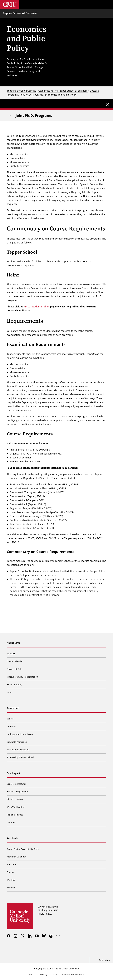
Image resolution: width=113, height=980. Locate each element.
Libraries (11, 822)
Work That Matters (16, 807)
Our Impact (13, 773)
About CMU (13, 643)
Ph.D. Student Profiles (37, 307)
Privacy (44, 974)
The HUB (11, 880)
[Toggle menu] (109, 4)
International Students (18, 750)
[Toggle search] (100, 4)
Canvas (10, 872)
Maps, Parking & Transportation (22, 677)
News (9, 692)
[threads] (51, 936)
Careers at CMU (14, 669)
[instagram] (16, 936)
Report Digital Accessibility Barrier (24, 849)
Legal (54, 974)
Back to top (104, 960)
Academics (13, 708)
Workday (11, 888)
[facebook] (9, 936)
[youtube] (37, 936)
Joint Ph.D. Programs (31, 95)
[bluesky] (44, 936)
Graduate (11, 726)
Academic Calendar (16, 857)
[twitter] (23, 936)
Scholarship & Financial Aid (20, 757)
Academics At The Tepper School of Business (63, 91)
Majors (10, 719)
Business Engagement (18, 791)
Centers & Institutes (17, 784)
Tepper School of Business (20, 13)
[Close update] (107, 105)
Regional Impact (15, 815)
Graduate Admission (17, 742)
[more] (58, 936)
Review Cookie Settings (73, 974)
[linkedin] (30, 936)
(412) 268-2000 (45, 914)
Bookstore (12, 864)
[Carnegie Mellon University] (10, 4)
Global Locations (15, 799)
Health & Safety (14, 685)
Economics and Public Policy (61, 95)
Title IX (32, 974)
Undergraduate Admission (20, 734)
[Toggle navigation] (10, 115)
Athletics (11, 654)
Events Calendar (15, 661)
